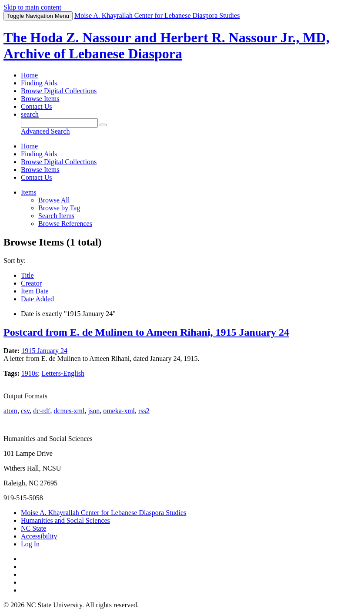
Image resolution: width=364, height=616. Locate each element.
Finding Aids (39, 83)
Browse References (65, 224)
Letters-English (63, 373)
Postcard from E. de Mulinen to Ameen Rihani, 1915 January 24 (146, 332)
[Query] (59, 123)
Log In (30, 544)
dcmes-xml (69, 411)
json (94, 411)
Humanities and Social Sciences (65, 520)
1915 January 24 (44, 351)
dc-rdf (42, 411)
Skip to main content (32, 7)
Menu (38, 16)
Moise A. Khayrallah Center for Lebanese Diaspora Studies (104, 513)
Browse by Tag (59, 208)
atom (10, 411)
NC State (33, 528)
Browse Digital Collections (59, 91)
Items (29, 192)
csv (25, 411)
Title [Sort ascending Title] (27, 275)
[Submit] (103, 125)
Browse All (54, 200)
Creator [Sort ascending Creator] (31, 283)
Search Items (56, 216)
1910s (30, 373)
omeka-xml (119, 411)
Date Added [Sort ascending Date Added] (37, 299)
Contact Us (37, 106)
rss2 (144, 411)
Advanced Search (45, 131)
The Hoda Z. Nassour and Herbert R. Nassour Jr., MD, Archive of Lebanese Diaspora (167, 45)
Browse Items (40, 99)
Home (29, 75)
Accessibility (39, 536)
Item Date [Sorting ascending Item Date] (35, 291)
